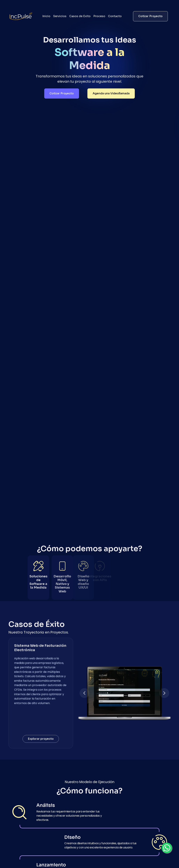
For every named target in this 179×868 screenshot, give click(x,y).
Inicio (46, 16)
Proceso (99, 16)
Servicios (60, 16)
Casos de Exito (80, 16)
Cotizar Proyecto (150, 16)
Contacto (115, 16)
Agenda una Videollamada (111, 93)
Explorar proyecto (41, 739)
